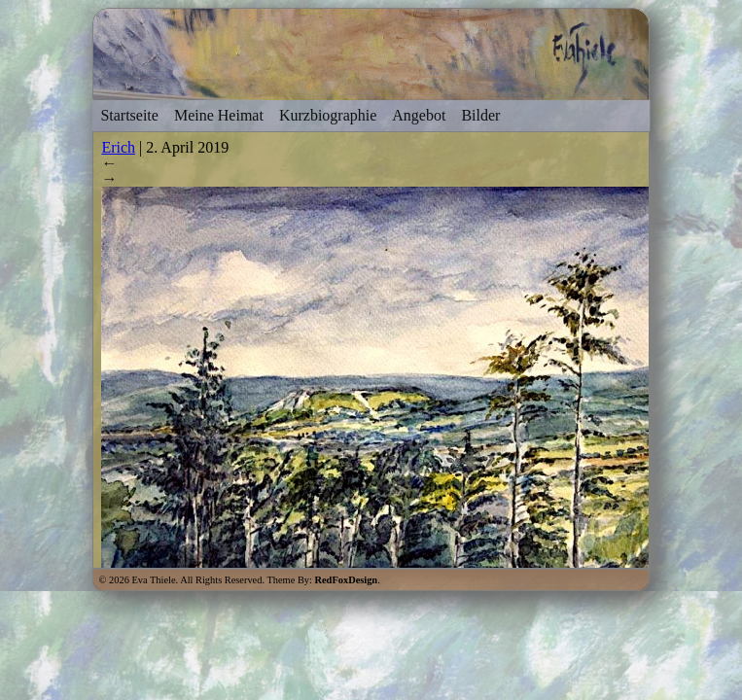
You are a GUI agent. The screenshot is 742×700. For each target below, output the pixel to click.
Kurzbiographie (328, 115)
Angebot (419, 115)
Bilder (480, 115)
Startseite (129, 115)
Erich (118, 147)
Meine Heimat (219, 115)
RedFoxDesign (347, 580)
